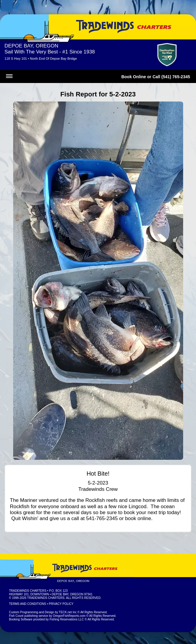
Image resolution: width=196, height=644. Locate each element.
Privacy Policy (61, 604)
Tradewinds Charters (28, 591)
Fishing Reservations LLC (67, 619)
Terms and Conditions (28, 604)
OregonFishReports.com (69, 616)
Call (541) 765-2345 (171, 77)
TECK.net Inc (68, 612)
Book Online (133, 77)
